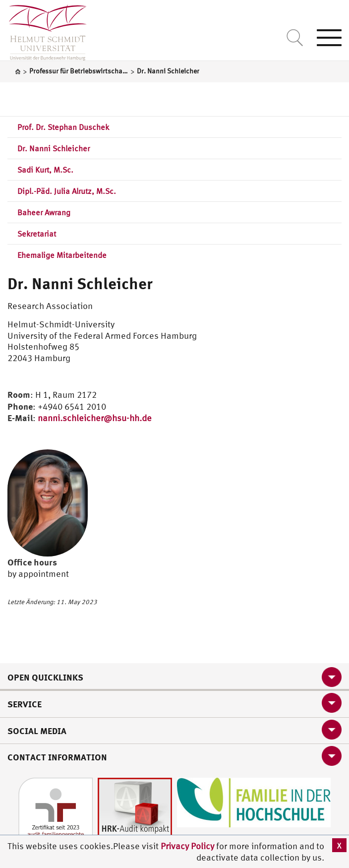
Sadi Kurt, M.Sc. (45, 170)
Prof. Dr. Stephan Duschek (63, 127)
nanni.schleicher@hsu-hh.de (95, 418)
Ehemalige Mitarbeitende (62, 255)
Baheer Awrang (44, 212)
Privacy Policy (188, 846)
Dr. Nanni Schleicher (54, 148)
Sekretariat (37, 234)
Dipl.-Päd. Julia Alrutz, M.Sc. (67, 191)
